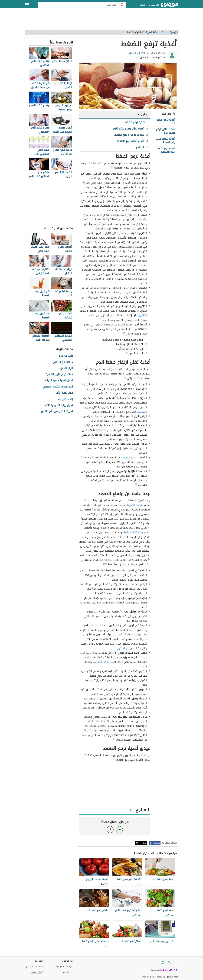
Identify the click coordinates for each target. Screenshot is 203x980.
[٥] (125, 377)
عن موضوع (67, 961)
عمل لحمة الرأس (64, 393)
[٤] (124, 333)
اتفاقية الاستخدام (35, 967)
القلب (90, 721)
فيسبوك (157, 843)
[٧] (149, 559)
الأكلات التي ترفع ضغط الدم (166, 131)
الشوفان (125, 458)
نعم (119, 829)
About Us (68, 972)
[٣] (101, 319)
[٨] (106, 564)
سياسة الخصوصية (64, 967)
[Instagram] (163, 962)
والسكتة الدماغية (133, 532)
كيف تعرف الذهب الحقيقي (58, 387)
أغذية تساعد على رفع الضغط (166, 141)
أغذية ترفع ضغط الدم (166, 121)
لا (110, 829)
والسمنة (142, 219)
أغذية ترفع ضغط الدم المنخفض (166, 150)
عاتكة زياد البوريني (137, 53)
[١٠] (114, 739)
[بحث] (122, 5)
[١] (113, 167)
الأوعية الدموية (135, 505)
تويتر (144, 843)
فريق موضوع (37, 972)
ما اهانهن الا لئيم (63, 362)
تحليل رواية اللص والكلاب (59, 405)
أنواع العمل (67, 368)
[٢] (111, 167)
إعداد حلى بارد (65, 399)
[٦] (136, 484)
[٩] (104, 564)
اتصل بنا (39, 961)
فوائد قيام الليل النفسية (59, 375)
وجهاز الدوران (102, 662)
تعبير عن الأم (66, 356)
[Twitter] (169, 962)
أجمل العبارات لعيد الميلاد (59, 381)
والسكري (122, 648)
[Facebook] (176, 962)
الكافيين (142, 315)
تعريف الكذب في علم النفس (57, 411)
